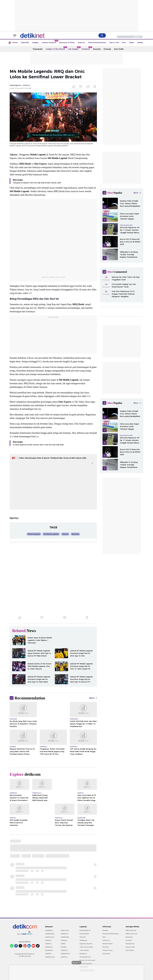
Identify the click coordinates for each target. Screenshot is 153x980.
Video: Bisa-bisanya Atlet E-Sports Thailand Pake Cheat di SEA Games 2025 (53, 458)
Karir (104, 937)
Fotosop (107, 49)
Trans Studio (84, 950)
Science (81, 42)
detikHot (48, 944)
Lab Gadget (74, 48)
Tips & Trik (114, 42)
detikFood (65, 934)
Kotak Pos (106, 940)
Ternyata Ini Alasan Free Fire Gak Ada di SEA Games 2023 (37, 183)
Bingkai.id (83, 954)
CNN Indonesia (131, 930)
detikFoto (64, 950)
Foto (124, 42)
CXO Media (130, 950)
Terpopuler (38, 49)
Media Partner (108, 944)
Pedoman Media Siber (111, 934)
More (93, 698)
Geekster (87, 48)
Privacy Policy (108, 950)
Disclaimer (106, 954)
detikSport (49, 947)
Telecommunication (97, 42)
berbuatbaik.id (85, 930)
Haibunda (129, 937)
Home (15, 42)
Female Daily (130, 947)
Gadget (35, 42)
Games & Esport (50, 42)
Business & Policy (67, 42)
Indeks (140, 42)
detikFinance (50, 937)
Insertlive (129, 940)
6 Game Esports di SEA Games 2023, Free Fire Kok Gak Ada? (38, 445)
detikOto (48, 954)
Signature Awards (86, 944)
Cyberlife (25, 42)
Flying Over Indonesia (87, 960)
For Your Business (86, 964)
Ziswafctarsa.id (85, 957)
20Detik (64, 947)
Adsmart (83, 937)
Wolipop (64, 940)
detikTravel (65, 930)
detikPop (64, 957)
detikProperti (50, 957)
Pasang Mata (84, 934)
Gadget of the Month (56, 48)
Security (97, 49)
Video (132, 42)
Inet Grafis (119, 49)
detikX (63, 944)
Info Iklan (106, 947)
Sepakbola (49, 950)
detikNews (49, 930)
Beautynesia (130, 944)
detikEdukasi (50, 934)
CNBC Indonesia (131, 934)
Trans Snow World (86, 947)
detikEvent (83, 940)
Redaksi (105, 930)
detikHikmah (65, 954)
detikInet (48, 940)
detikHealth (65, 937)
